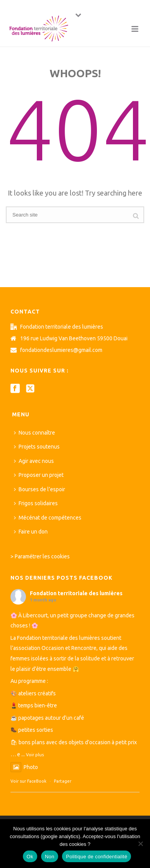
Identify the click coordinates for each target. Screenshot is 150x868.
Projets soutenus (37, 447)
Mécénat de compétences (48, 518)
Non (50, 857)
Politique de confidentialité (97, 857)
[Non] (140, 844)
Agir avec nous (34, 461)
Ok (30, 857)
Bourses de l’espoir (40, 489)
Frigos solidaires (36, 503)
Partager (63, 781)
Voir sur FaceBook (28, 781)
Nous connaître (34, 433)
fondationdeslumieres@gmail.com (61, 350)
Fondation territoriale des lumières (76, 593)
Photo (24, 767)
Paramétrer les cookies (42, 556)
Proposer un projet (39, 475)
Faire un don (31, 532)
